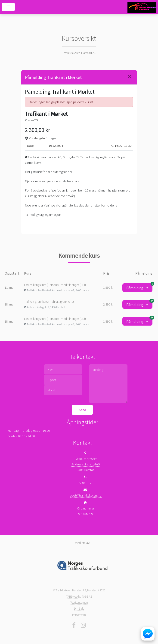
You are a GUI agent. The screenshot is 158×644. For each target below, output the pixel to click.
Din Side (79, 609)
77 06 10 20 (86, 483)
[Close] (129, 76)
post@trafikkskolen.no (86, 495)
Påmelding (139, 287)
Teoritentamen (79, 603)
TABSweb (72, 597)
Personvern (79, 615)
